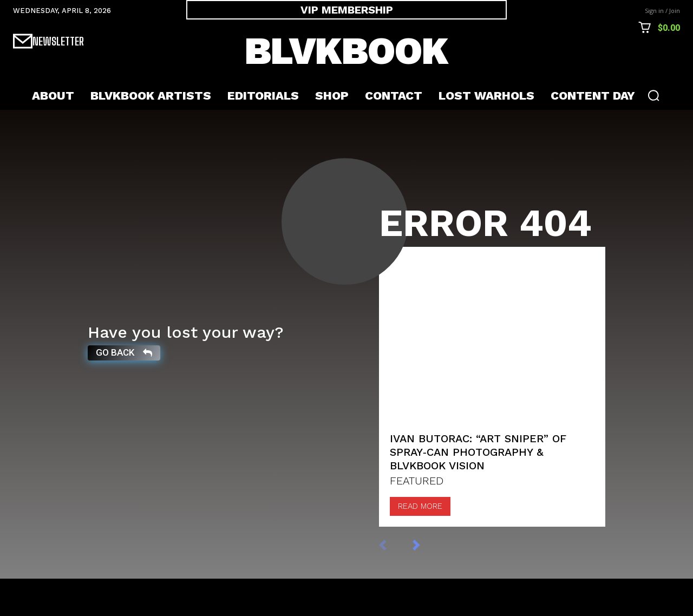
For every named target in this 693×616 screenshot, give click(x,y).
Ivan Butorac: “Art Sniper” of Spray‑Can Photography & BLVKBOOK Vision (478, 490)
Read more (420, 544)
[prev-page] (394, 582)
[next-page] (427, 582)
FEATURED (417, 519)
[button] (653, 95)
